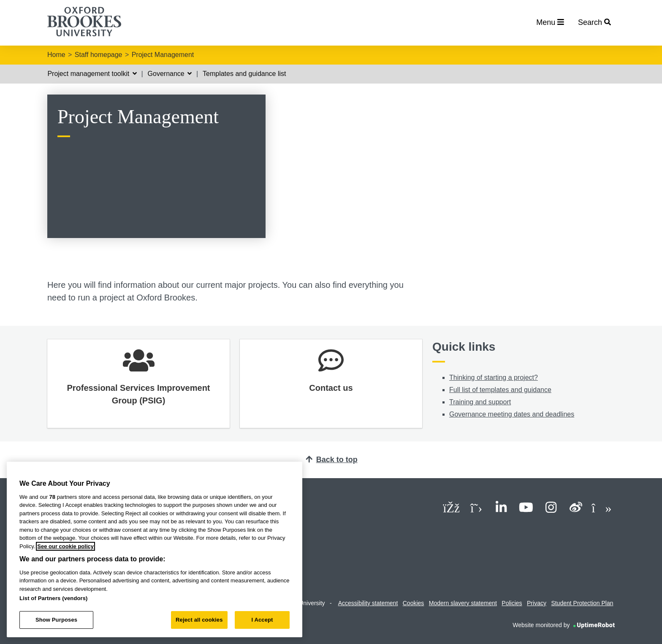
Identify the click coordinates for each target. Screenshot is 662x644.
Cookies (414, 603)
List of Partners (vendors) (54, 598)
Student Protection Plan (582, 603)
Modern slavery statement (463, 603)
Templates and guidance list (244, 74)
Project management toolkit (92, 74)
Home (56, 55)
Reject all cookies (199, 620)
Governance (170, 74)
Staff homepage (99, 55)
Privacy (537, 603)
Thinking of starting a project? (494, 377)
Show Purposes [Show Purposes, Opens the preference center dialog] (56, 620)
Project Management (163, 55)
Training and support (480, 402)
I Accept (262, 620)
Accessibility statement (368, 603)
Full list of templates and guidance (500, 390)
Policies (512, 603)
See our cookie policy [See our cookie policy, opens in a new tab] (65, 546)
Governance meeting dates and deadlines (512, 414)
